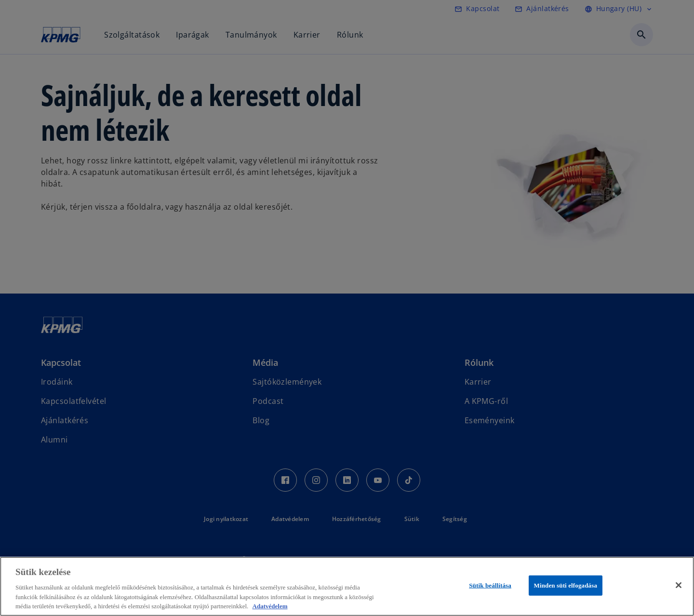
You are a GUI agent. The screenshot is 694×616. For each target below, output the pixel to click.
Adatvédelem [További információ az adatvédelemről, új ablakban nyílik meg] (270, 606)
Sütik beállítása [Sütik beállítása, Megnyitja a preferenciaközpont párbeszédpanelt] (490, 585)
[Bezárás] (679, 585)
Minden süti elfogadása (566, 585)
